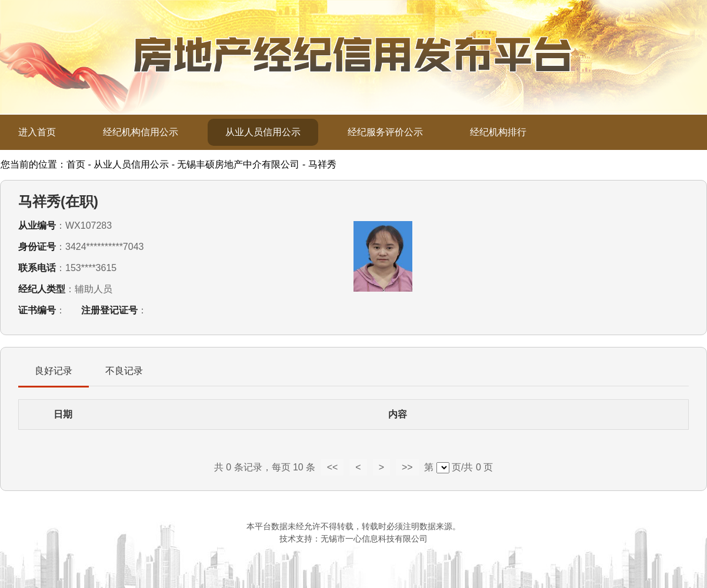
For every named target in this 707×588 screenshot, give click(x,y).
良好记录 (54, 371)
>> (407, 467)
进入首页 (37, 132)
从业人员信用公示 (263, 132)
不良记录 (124, 371)
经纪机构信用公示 (141, 132)
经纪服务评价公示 (385, 132)
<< (333, 467)
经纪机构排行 (498, 132)
